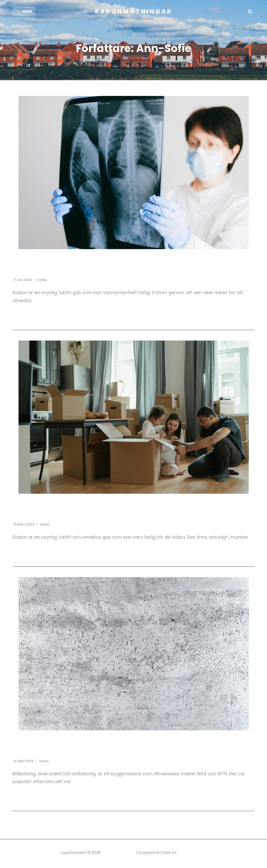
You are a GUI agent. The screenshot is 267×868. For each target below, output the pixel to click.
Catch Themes (192, 854)
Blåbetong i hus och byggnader (70, 752)
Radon (20, 260)
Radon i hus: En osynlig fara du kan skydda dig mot (106, 515)
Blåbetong (25, 742)
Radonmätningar (134, 11)
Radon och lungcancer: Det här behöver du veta (100, 270)
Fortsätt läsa (41, 317)
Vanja (42, 281)
